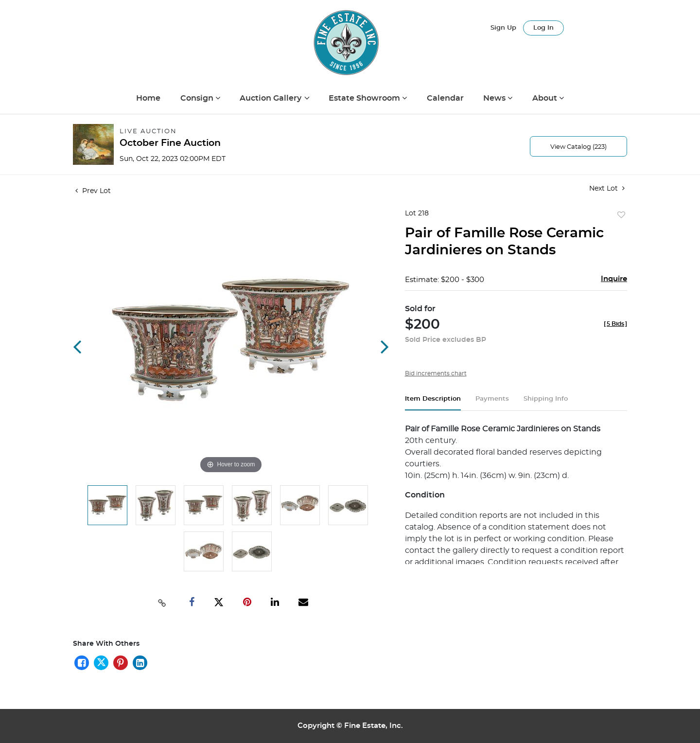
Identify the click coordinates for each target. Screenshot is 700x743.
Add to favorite (621, 215)
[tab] (433, 403)
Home (148, 98)
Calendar (445, 98)
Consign (198, 98)
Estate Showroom (365, 98)
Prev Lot (93, 191)
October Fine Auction (170, 143)
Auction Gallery (271, 98)
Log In (543, 28)
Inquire (614, 279)
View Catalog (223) (578, 147)
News (495, 98)
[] (615, 324)
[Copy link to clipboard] (162, 602)
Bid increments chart (436, 373)
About (546, 98)
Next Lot (607, 188)
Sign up (503, 28)
